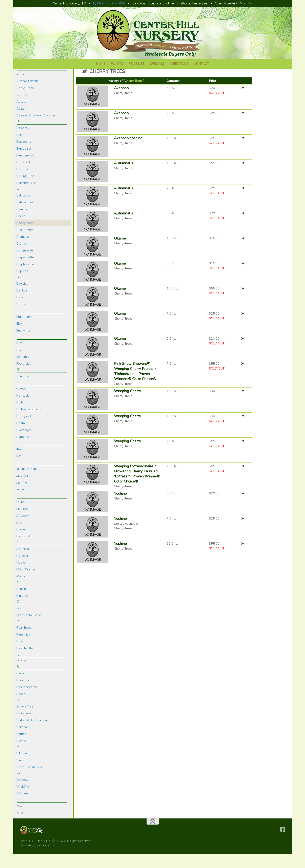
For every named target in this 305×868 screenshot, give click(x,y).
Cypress (22, 285)
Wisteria (22, 807)
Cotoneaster (25, 264)
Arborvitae (24, 109)
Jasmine (22, 496)
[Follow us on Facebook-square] (283, 843)
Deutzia (22, 304)
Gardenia (23, 390)
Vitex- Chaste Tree (30, 781)
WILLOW (23, 800)
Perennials (24, 648)
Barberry (22, 142)
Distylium (23, 311)
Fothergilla (24, 378)
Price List (137, 64)
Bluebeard (24, 163)
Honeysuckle (25, 430)
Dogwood (23, 318)
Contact (201, 64)
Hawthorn (23, 403)
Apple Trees (25, 102)
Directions (179, 64)
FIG (19, 364)
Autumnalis (124, 177)
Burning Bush (25, 190)
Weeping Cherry (127, 405)
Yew (19, 820)
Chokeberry (25, 244)
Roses (21, 708)
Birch (20, 149)
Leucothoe (24, 523)
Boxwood (23, 176)
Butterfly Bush (26, 197)
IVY (19, 470)
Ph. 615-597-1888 (109, 3)
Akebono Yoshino (128, 152)
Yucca (20, 827)
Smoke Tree (25, 720)
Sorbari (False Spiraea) (32, 734)
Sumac (21, 755)
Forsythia (23, 371)
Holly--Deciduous (29, 423)
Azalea (21, 122)
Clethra (21, 258)
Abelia (21, 88)
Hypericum (24, 451)
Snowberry (24, 727)
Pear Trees (24, 642)
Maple (21, 577)
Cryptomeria (25, 278)
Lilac (19, 536)
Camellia (22, 223)
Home (101, 64)
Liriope (21, 543)
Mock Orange (26, 583)
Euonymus (24, 344)
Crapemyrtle (25, 271)
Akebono (121, 102)
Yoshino (120, 507)
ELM (19, 338)
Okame (120, 252)
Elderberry (24, 331)
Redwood (23, 694)
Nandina (22, 603)
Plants (117, 64)
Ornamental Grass (29, 629)
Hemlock (23, 410)
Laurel (21, 516)
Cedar (20, 230)
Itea (19, 463)
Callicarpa (23, 209)
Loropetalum (25, 550)
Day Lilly (22, 298)
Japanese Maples (28, 483)
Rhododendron (27, 701)
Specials (157, 64)
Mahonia (22, 570)
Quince (21, 675)
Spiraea (22, 741)
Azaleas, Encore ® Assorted (36, 129)
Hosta (21, 437)
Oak (19, 622)
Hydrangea (24, 444)
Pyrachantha (25, 662)
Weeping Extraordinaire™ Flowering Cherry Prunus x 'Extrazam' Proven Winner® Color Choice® (137, 488)
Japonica (22, 490)
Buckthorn (23, 183)
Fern (19, 357)
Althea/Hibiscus (27, 95)
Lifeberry (23, 530)
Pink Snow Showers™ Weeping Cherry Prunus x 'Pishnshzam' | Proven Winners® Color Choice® (135, 385)
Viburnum (23, 767)
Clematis (23, 251)
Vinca (20, 774)
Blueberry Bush (27, 169)
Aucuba (22, 116)
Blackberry (24, 156)
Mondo (21, 590)
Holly (20, 416)
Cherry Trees (25, 237)
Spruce (21, 748)
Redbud (22, 687)
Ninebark (23, 610)
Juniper (21, 503)
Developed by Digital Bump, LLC (37, 860)
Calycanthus (25, 216)
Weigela (22, 794)
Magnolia (23, 563)
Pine (19, 655)
